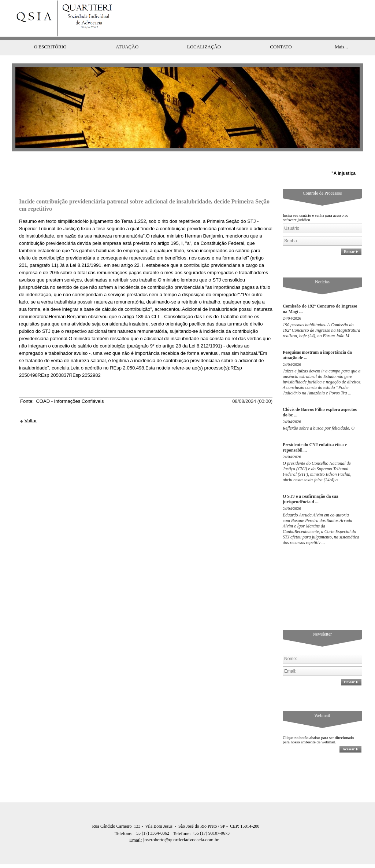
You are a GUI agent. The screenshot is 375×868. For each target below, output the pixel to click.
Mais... (341, 32)
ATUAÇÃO (127, 32)
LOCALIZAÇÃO (204, 32)
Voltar (31, 406)
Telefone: (124, 819)
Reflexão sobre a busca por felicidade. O (319, 413)
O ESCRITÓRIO (50, 32)
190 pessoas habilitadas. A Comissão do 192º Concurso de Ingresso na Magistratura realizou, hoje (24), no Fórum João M (322, 316)
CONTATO (281, 32)
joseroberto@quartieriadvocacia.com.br (174, 825)
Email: (136, 825)
